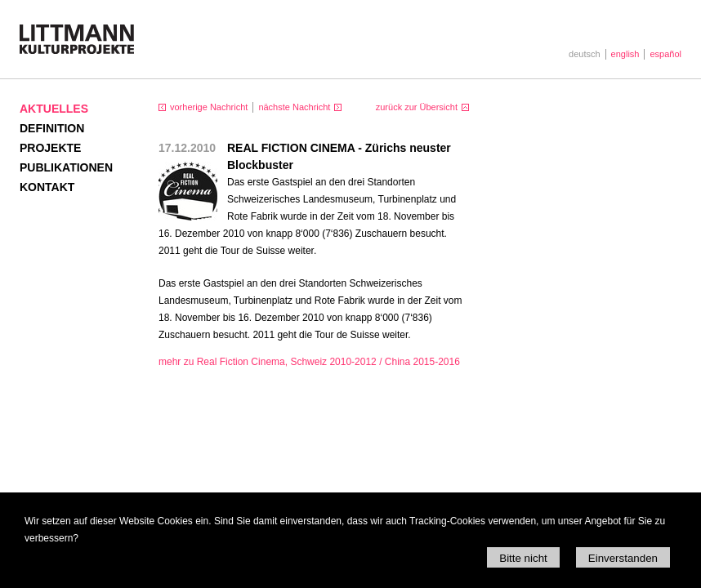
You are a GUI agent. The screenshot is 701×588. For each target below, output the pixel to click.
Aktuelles (54, 109)
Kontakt (47, 187)
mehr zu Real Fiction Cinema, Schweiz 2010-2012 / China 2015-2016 (309, 362)
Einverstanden (623, 558)
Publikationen (66, 167)
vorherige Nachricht (209, 107)
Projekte (50, 148)
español (665, 54)
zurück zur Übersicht (417, 107)
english (625, 54)
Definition (52, 128)
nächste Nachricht (294, 107)
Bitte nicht (523, 558)
